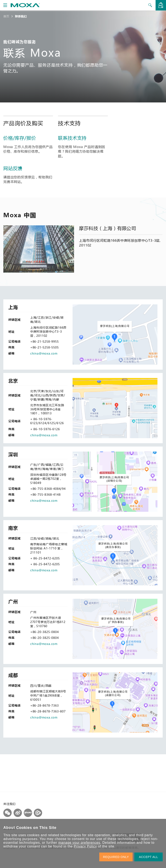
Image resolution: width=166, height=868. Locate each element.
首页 (6, 16)
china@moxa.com (44, 353)
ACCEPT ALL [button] (148, 857)
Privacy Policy (85, 846)
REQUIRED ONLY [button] (116, 857)
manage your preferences (79, 843)
